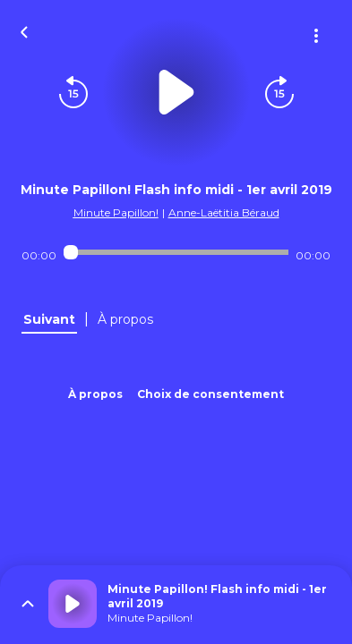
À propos (95, 394)
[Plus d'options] (316, 36)
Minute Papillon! (116, 212)
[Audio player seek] (176, 252)
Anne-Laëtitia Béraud (224, 212)
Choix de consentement (210, 394)
